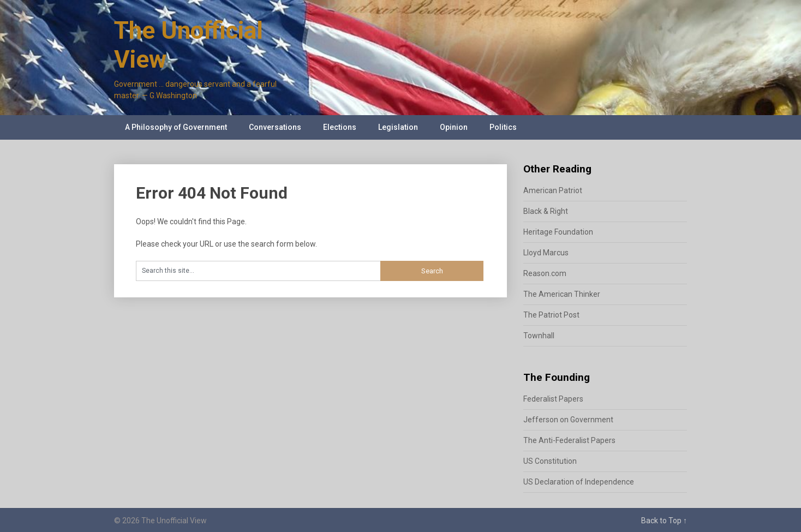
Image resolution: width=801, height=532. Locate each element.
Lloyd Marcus (546, 253)
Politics (503, 127)
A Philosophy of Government (176, 127)
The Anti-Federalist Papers (569, 440)
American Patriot (553, 190)
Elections (340, 127)
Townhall (539, 336)
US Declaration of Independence (579, 482)
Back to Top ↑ (664, 521)
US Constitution (550, 461)
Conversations (275, 127)
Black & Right (546, 211)
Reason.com (545, 273)
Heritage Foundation (558, 232)
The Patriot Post (551, 315)
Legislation (398, 127)
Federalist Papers (553, 399)
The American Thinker (562, 294)
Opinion (454, 127)
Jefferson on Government (568, 420)
